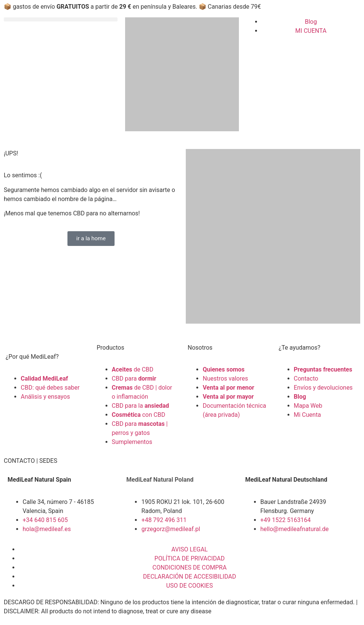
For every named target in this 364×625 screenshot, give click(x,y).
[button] (61, 19)
